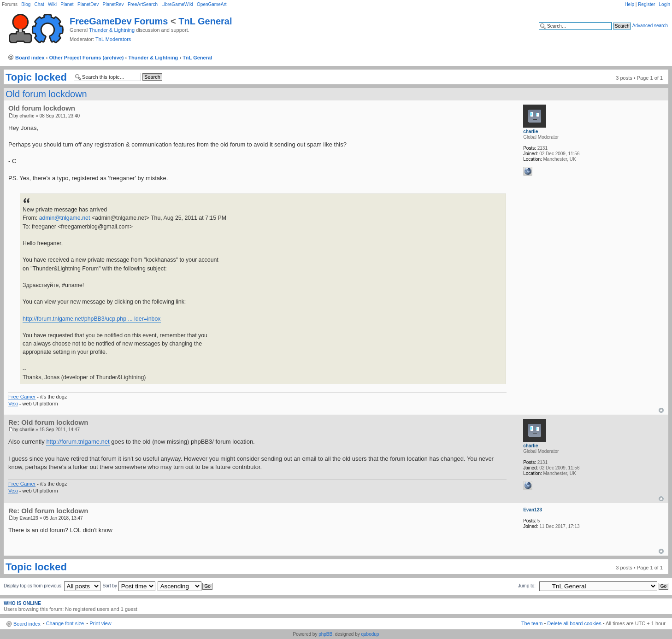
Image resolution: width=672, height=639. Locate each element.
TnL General (205, 21)
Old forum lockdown (46, 94)
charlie (27, 116)
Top (661, 410)
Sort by (129, 586)
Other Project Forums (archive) (86, 58)
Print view (100, 623)
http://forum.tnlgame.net (78, 442)
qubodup (370, 634)
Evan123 (29, 518)
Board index (30, 58)
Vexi (13, 404)
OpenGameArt (212, 4)
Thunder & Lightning (112, 30)
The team (532, 623)
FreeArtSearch (143, 4)
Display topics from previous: (52, 586)
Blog (26, 4)
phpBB (325, 634)
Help (629, 4)
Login (665, 4)
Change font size (65, 623)
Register (646, 4)
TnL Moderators (113, 39)
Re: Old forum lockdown (48, 422)
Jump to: (527, 586)
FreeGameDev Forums (119, 21)
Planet (67, 4)
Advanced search (650, 26)
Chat (39, 4)
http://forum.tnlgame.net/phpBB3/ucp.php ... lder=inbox (92, 319)
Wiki (52, 4)
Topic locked (36, 77)
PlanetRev (113, 4)
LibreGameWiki (177, 4)
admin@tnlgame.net (65, 218)
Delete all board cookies (574, 623)
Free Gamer (22, 397)
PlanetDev (88, 4)
